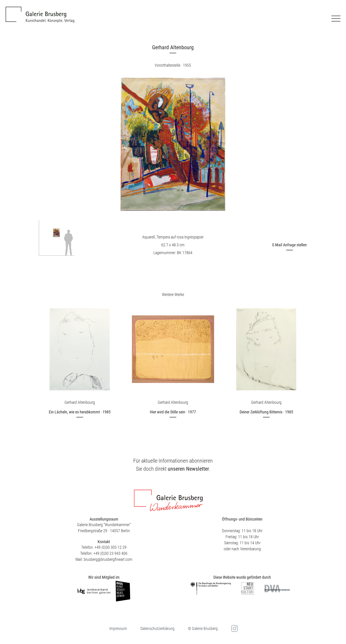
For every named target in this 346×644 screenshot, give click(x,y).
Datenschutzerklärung (157, 628)
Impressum (118, 628)
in (234, 629)
